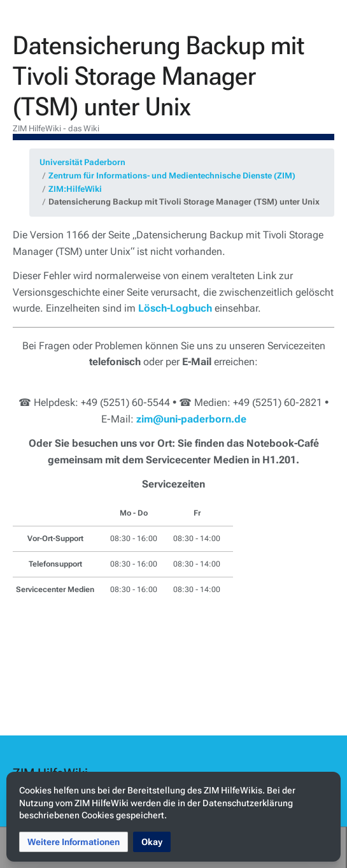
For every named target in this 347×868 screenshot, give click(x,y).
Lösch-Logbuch (175, 308)
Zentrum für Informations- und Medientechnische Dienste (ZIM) (172, 176)
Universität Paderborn (82, 162)
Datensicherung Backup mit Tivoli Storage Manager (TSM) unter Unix (184, 202)
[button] (74, 842)
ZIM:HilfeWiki (75, 189)
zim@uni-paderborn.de (191, 419)
